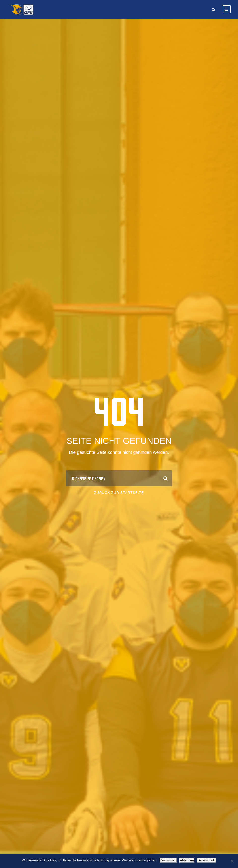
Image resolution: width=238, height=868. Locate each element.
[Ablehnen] (232, 861)
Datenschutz (206, 860)
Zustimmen (168, 860)
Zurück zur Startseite (119, 493)
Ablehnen (187, 860)
